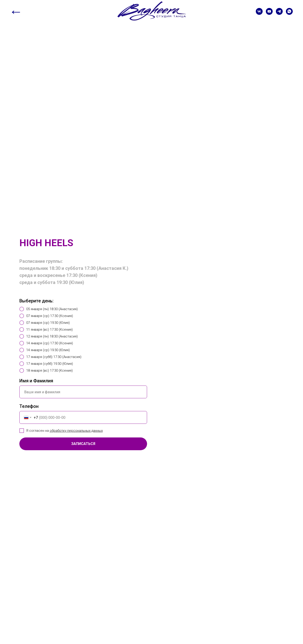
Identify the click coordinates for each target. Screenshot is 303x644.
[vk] (259, 11)
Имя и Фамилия (36, 381)
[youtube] (269, 11)
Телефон (29, 406)
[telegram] (279, 11)
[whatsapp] (289, 11)
